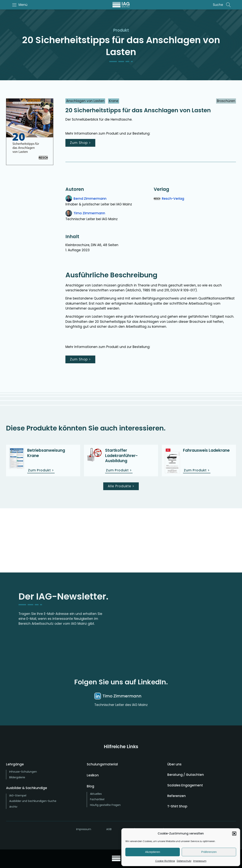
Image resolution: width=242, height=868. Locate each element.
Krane (114, 101)
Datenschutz (184, 861)
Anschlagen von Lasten (85, 101)
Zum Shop (80, 143)
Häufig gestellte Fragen (105, 805)
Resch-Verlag (173, 199)
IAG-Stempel (18, 795)
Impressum (200, 861)
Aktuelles (96, 794)
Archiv (13, 807)
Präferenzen (209, 852)
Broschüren (226, 101)
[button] (234, 834)
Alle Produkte (121, 486)
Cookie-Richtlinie (165, 861)
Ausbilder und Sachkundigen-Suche (33, 801)
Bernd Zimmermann (90, 199)
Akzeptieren (152, 852)
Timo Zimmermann (89, 213)
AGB (109, 829)
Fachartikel (97, 799)
